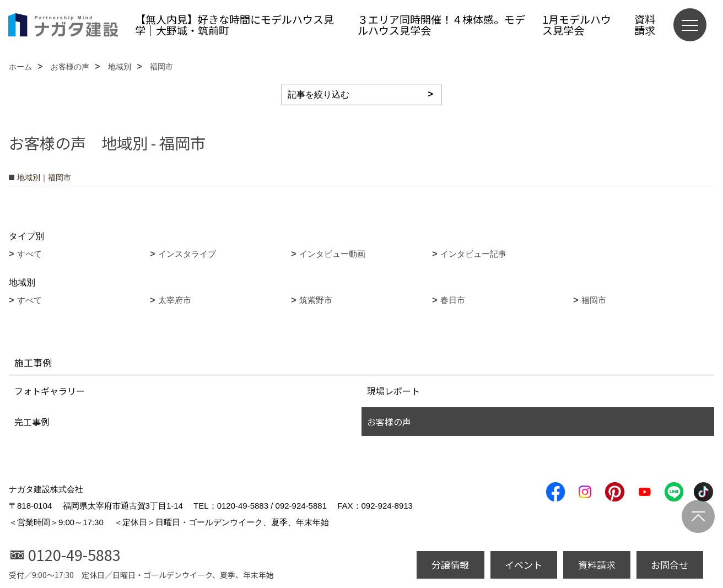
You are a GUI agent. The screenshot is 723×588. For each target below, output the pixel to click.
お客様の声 (389, 422)
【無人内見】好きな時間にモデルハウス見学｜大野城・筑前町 (234, 25)
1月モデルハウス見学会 (577, 25)
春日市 (453, 300)
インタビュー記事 (473, 254)
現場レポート (393, 391)
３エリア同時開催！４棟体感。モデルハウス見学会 (441, 25)
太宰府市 (175, 300)
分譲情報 (450, 565)
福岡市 (594, 300)
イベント (524, 565)
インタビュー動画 (332, 254)
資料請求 (645, 25)
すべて (29, 254)
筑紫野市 (316, 300)
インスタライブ (187, 254)
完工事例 (32, 422)
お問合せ (670, 565)
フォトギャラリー (50, 391)
